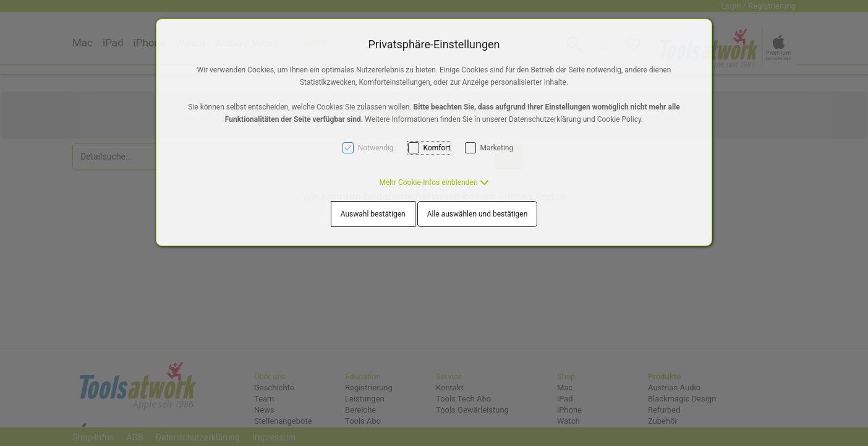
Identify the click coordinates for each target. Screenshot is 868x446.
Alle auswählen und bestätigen (478, 214)
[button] (434, 182)
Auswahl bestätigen (373, 214)
